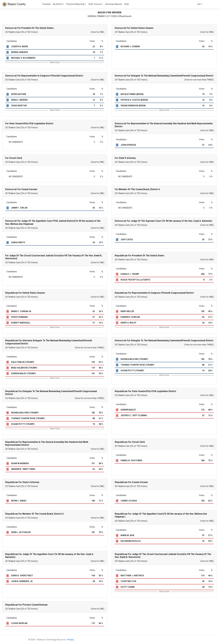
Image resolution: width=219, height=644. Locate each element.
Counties (47, 4)
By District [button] (58, 4)
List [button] (199, 4)
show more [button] (55, 62)
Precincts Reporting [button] (75, 4)
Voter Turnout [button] (95, 4)
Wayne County (14, 4)
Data (127, 4)
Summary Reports (114, 4)
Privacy (71, 640)
